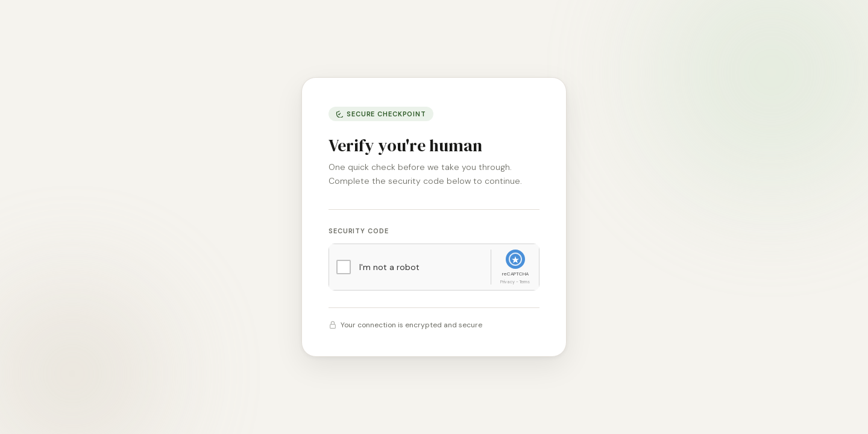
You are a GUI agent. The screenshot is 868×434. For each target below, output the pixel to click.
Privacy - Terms (515, 282)
